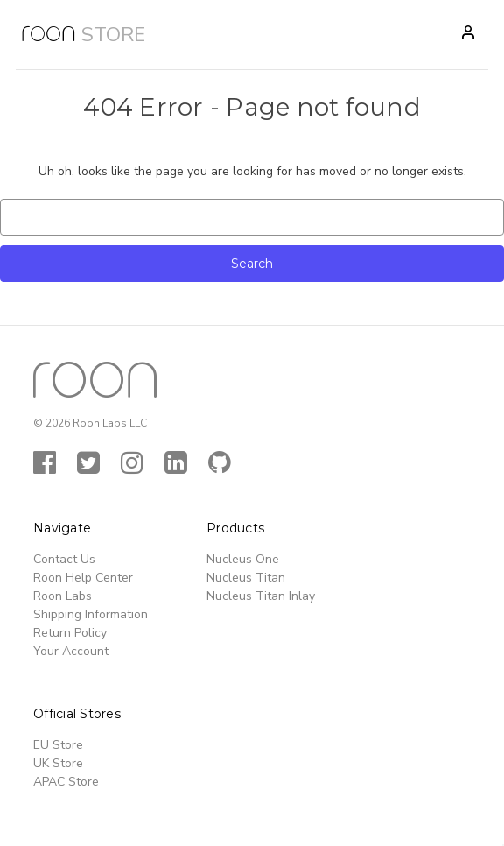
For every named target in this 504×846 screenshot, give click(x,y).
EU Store (58, 745)
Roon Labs (63, 596)
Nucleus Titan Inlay (261, 596)
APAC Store (66, 782)
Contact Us (64, 559)
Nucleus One (243, 559)
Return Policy (70, 633)
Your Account (71, 651)
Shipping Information (91, 614)
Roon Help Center (83, 578)
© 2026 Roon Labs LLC (90, 423)
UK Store (58, 763)
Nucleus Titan (246, 578)
